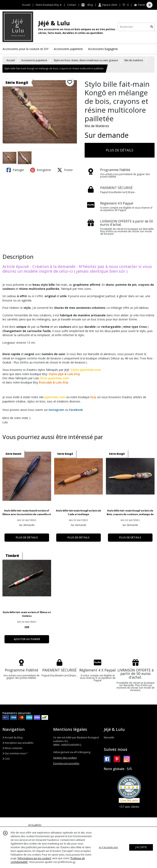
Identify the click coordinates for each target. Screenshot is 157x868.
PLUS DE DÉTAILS (120, 150)
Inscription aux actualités (18, 743)
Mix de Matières (97, 126)
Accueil (11, 60)
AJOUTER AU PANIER (27, 639)
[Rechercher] (152, 27)
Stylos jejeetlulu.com (86, 370)
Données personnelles (66, 763)
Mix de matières (134, 60)
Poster (65, 170)
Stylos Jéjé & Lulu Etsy (64, 374)
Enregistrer (41, 170)
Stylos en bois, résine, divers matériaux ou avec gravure (86, 60)
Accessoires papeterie (34, 60)
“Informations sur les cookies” (34, 858)
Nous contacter (12, 748)
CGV (6, 759)
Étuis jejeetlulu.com (55, 378)
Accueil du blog (12, 737)
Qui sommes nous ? (15, 753)
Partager (15, 170)
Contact (72, 5)
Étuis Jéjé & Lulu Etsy (54, 382)
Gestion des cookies (65, 758)
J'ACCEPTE (141, 847)
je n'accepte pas (108, 847)
